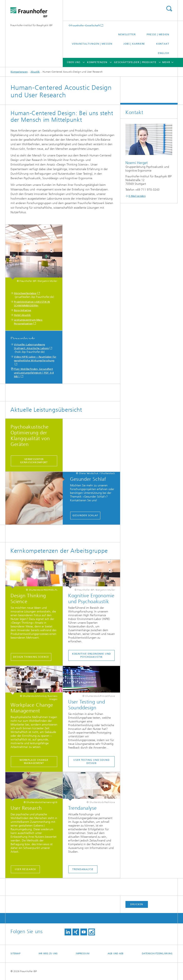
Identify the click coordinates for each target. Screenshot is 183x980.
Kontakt (163, 44)
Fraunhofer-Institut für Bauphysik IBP (31, 25)
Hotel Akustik (22, 315)
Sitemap (15, 954)
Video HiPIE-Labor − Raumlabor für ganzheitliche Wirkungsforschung (35, 359)
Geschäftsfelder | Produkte (135, 62)
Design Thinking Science (31, 657)
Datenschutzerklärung (157, 954)
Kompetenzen (97, 62)
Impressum (82, 954)
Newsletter (127, 34)
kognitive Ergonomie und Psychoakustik (92, 655)
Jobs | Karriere (134, 44)
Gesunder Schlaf (85, 515)
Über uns (74, 62)
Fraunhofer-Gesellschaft (85, 25)
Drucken (137, 904)
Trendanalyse (83, 869)
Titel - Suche (169, 9)
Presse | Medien (158, 34)
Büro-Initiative (23, 310)
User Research (25, 869)
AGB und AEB (116, 954)
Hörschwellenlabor (25, 293)
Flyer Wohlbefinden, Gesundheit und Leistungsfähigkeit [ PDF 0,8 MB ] (34, 373)
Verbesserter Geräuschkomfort (34, 461)
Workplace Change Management (34, 761)
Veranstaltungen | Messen (92, 44)
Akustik (35, 72)
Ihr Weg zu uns (48, 954)
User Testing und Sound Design (91, 761)
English (164, 53)
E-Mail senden (137, 196)
